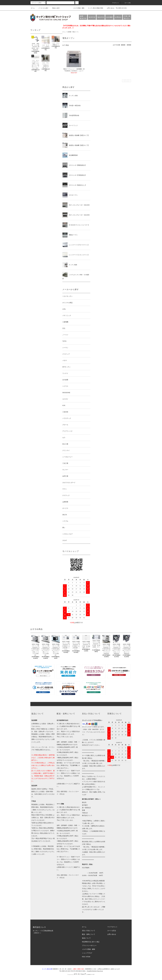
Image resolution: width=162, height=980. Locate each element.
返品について (86, 938)
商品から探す (55, 8)
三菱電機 (69, 32)
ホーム (33, 8)
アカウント (114, 3)
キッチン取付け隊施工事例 (94, 8)
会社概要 (110, 17)
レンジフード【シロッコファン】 (76, 255)
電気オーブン (76, 32)
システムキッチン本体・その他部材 (76, 276)
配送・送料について (89, 934)
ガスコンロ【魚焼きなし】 (74, 185)
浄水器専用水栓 (71, 115)
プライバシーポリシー (89, 945)
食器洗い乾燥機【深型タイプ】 (76, 135)
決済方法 (92, 17)
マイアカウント (112, 927)
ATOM (88, 957)
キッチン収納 (70, 265)
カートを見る (112, 931)
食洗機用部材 (70, 155)
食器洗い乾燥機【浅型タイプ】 (76, 145)
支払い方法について (89, 931)
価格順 (123, 45)
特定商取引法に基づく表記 (91, 942)
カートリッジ (70, 125)
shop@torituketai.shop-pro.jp (95, 971)
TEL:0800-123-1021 (121, 8)
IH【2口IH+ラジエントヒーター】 (76, 225)
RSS (84, 957)
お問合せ (118, 17)
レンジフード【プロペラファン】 (76, 245)
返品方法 (101, 17)
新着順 (129, 45)
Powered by (81, 975)
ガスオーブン (70, 195)
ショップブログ (87, 953)
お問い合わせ (109, 8)
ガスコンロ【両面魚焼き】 (74, 165)
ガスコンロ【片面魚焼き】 (74, 175)
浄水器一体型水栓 (71, 105)
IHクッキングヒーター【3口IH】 (76, 205)
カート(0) (126, 3)
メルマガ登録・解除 (77, 8)
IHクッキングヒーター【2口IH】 (76, 215)
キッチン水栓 (70, 95)
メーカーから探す (42, 8)
